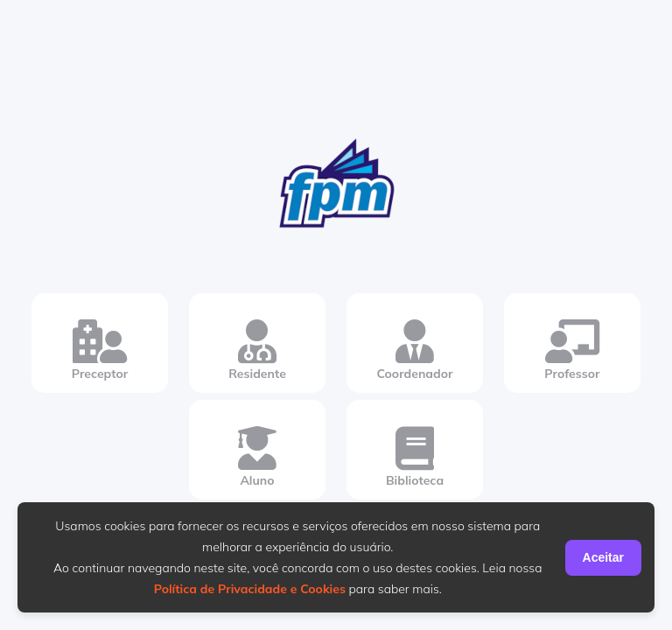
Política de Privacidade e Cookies (250, 589)
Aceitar (603, 557)
